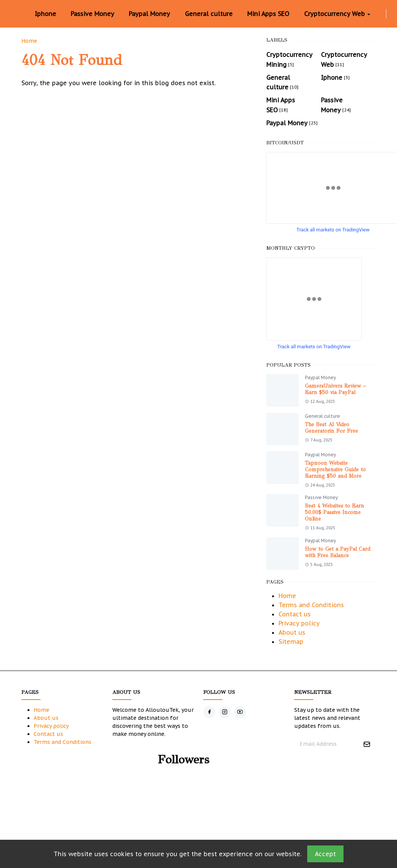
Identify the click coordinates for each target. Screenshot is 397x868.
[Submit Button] (367, 744)
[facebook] (375, 14)
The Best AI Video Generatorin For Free (331, 428)
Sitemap (291, 642)
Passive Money (321, 497)
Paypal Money (320, 377)
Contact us (295, 614)
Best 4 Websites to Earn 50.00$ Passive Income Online (335, 512)
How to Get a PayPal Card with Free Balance (338, 552)
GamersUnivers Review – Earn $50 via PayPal (335, 389)
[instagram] (381, 14)
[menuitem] (45, 14)
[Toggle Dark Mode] (391, 14)
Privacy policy (299, 623)
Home (287, 596)
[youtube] (240, 712)
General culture (322, 416)
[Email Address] (327, 744)
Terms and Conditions (311, 605)
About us (292, 632)
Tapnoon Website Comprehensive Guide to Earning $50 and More (335, 470)
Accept (325, 854)
